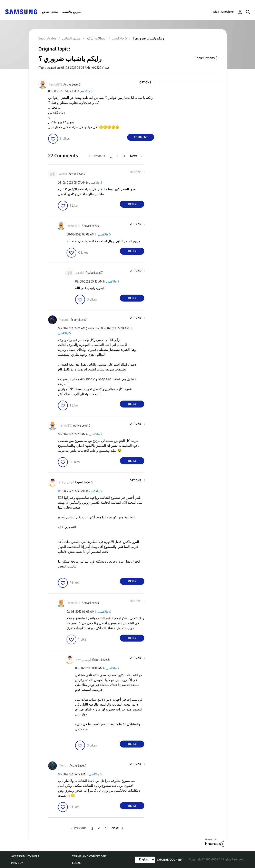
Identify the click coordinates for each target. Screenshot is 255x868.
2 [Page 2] (117, 156)
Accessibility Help (25, 856)
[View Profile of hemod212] (55, 85)
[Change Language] (145, 860)
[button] (147, 83)
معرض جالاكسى (72, 12)
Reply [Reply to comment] (132, 204)
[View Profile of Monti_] (63, 766)
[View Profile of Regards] (64, 320)
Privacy (17, 863)
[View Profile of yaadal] (63, 174)
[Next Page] (136, 156)
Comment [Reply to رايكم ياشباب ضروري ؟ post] (141, 137)
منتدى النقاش (50, 12)
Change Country (170, 860)
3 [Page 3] (124, 156)
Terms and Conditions (89, 856)
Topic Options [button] (205, 58)
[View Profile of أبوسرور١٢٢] (66, 482)
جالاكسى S (86, 91)
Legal (76, 863)
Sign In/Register (224, 12)
